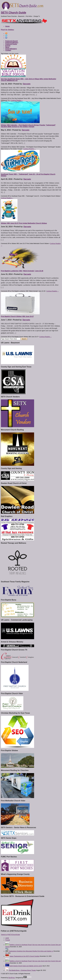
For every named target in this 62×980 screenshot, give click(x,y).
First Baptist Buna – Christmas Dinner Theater (22, 970)
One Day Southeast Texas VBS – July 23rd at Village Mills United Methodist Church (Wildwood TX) (28, 80)
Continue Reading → (17, 100)
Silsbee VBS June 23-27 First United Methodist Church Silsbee (24, 223)
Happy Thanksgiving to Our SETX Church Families (24, 956)
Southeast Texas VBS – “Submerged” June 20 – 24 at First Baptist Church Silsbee (28, 175)
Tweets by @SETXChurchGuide (10, 935)
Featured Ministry (12, 42)
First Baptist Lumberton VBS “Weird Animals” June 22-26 (22, 271)
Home (7, 26)
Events (8, 46)
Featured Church (12, 41)
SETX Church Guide (14, 12)
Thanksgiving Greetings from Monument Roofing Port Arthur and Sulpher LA (31, 951)
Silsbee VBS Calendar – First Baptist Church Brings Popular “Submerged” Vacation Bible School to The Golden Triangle (28, 126)
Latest (7, 938)
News (7, 47)
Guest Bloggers (11, 49)
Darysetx (27, 84)
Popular (8, 940)
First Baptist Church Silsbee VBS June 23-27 (17, 316)
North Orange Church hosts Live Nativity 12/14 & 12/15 (26, 966)
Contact (8, 50)
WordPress (12, 978)
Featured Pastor (11, 44)
